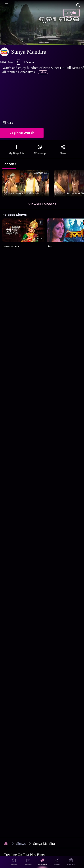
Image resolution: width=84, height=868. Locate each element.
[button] (27, 184)
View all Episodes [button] (42, 204)
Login (72, 13)
